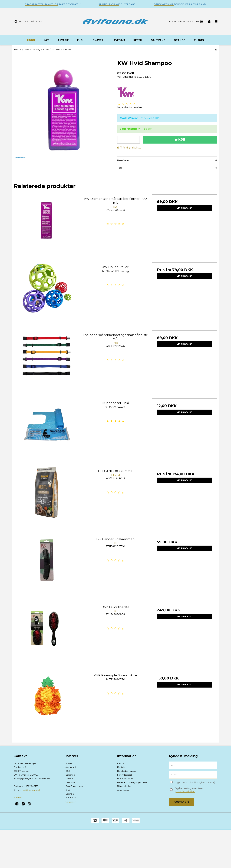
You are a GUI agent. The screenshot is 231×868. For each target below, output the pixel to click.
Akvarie (63, 40)
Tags (120, 168)
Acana (69, 763)
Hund (31, 40)
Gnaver (98, 40)
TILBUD (199, 40)
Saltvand (158, 40)
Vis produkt (185, 208)
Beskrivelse (123, 160)
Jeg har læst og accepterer (189, 790)
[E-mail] (193, 775)
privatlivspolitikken (185, 791)
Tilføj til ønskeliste (131, 148)
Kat (46, 40)
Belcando (70, 775)
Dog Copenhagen (75, 786)
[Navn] (193, 765)
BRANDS (180, 40)
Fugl (81, 40)
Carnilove (70, 782)
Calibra (69, 778)
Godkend (180, 802)
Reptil (138, 40)
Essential (70, 794)
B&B (68, 771)
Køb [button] (179, 139)
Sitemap (18, 797)
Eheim (69, 790)
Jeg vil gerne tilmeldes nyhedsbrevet (196, 782)
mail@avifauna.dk (31, 790)
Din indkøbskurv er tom (187, 22)
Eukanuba (71, 797)
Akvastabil (71, 767)
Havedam (118, 40)
